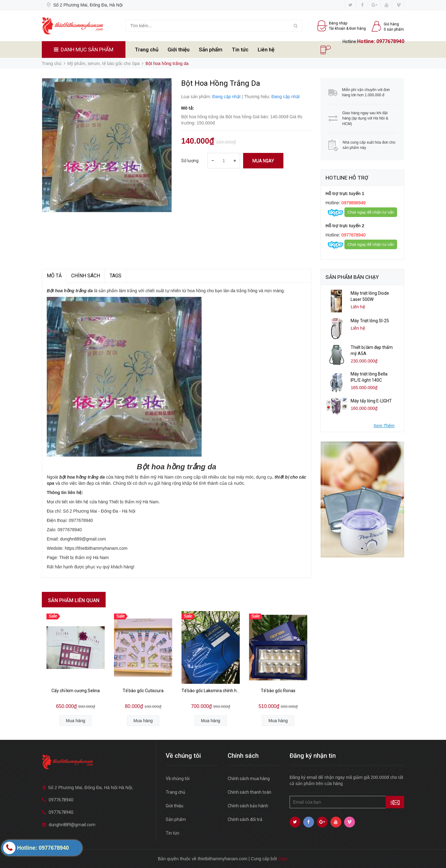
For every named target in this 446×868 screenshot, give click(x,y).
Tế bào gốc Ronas (278, 691)
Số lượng (190, 161)
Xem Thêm (384, 426)
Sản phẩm (211, 50)
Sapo (283, 859)
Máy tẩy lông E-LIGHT (371, 401)
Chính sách (86, 276)
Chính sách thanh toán (249, 792)
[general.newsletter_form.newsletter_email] (347, 802)
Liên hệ (266, 50)
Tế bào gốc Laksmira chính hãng (211, 691)
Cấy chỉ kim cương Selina (76, 691)
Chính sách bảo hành (248, 806)
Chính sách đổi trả (245, 819)
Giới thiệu (179, 50)
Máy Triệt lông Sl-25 (370, 321)
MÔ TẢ (54, 276)
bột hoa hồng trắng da (82, 477)
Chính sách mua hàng (249, 779)
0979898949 (353, 203)
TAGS (116, 276)
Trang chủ (146, 50)
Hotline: (367, 41)
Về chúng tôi (178, 779)
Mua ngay (263, 161)
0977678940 (390, 41)
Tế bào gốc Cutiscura (143, 691)
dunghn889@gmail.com (72, 825)
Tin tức (240, 50)
